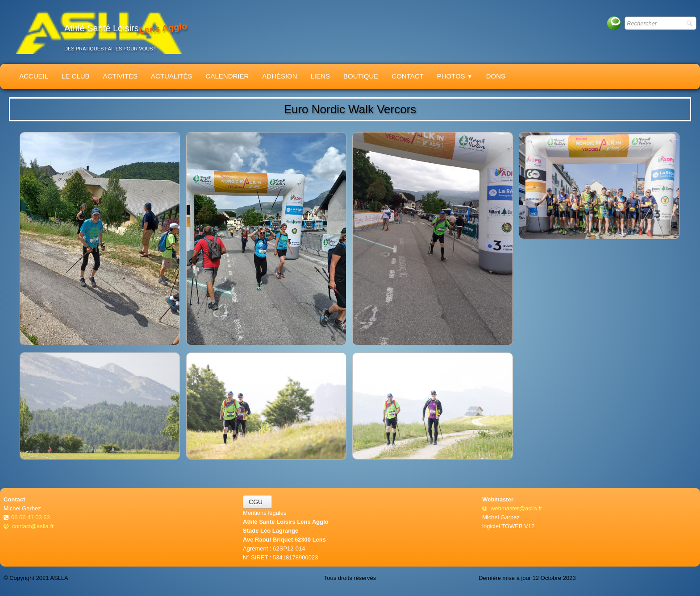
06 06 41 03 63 (31, 517)
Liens (320, 76)
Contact (407, 76)
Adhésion (279, 76)
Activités (121, 76)
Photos (455, 76)
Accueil (34, 76)
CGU (257, 502)
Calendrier (227, 76)
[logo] (99, 32)
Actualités (172, 76)
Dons (496, 76)
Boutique (361, 76)
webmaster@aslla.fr (512, 508)
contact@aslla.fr (29, 526)
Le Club (76, 76)
